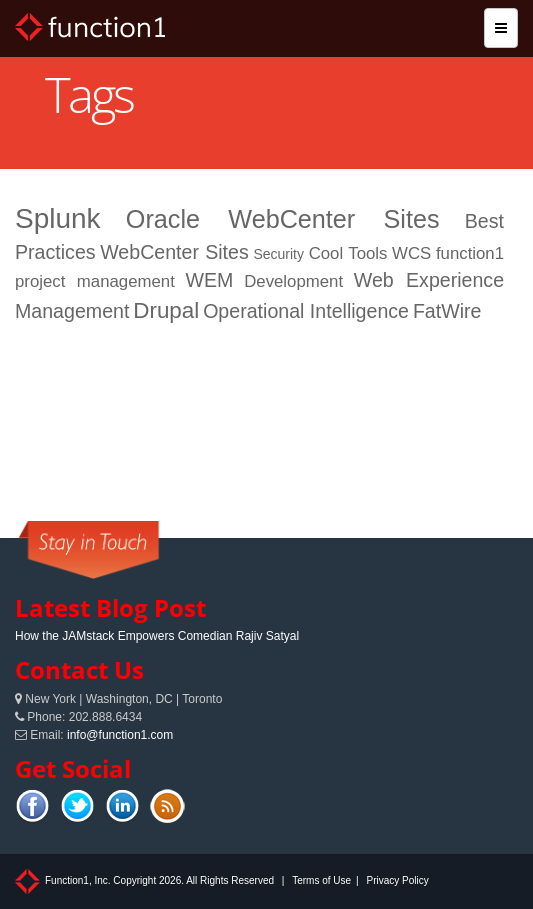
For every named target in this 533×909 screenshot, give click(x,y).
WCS (411, 253)
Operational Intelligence (306, 311)
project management (95, 281)
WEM (210, 280)
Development (293, 281)
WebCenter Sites (174, 252)
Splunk (58, 218)
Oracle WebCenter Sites (283, 219)
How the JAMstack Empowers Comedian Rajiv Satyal (157, 636)
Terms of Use (321, 880)
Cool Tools (348, 253)
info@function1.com (120, 735)
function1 (470, 253)
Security (278, 254)
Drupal (166, 310)
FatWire (447, 311)
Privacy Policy (397, 880)
